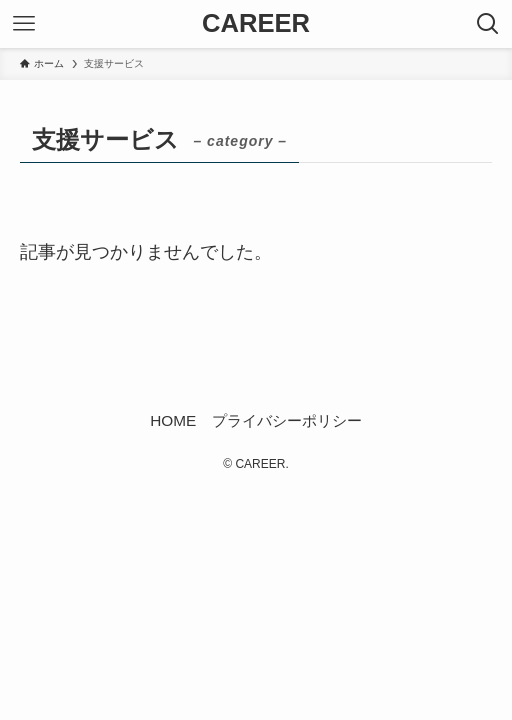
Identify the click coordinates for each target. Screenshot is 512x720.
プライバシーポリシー (287, 420)
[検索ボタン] (488, 24)
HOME (173, 420)
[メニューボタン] (24, 24)
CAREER (256, 24)
